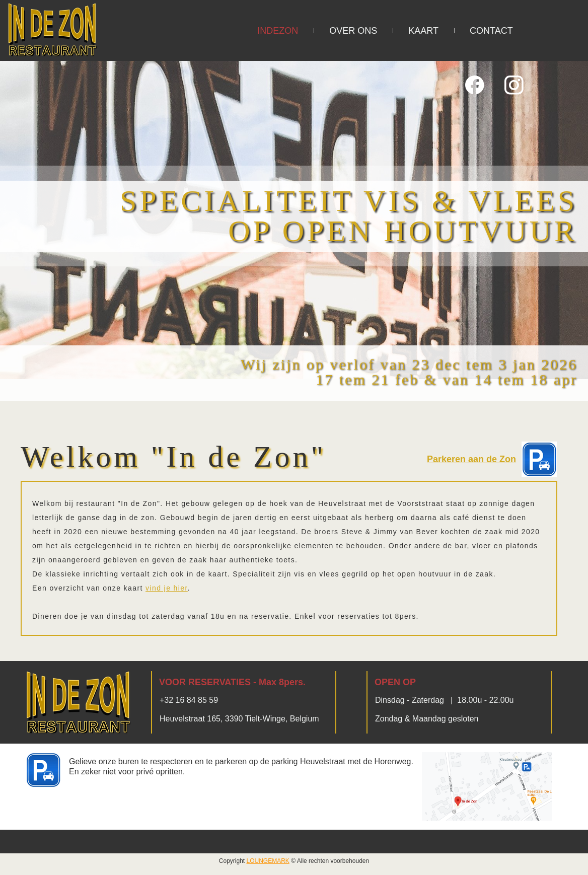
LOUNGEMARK (268, 861)
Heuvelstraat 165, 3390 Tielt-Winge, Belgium (239, 719)
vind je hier (167, 588)
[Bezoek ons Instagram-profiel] (514, 85)
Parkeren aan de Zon (471, 459)
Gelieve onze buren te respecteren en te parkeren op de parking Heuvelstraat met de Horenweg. (241, 761)
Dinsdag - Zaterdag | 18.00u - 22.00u (444, 700)
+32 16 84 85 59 (189, 700)
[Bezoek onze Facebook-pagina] (475, 85)
